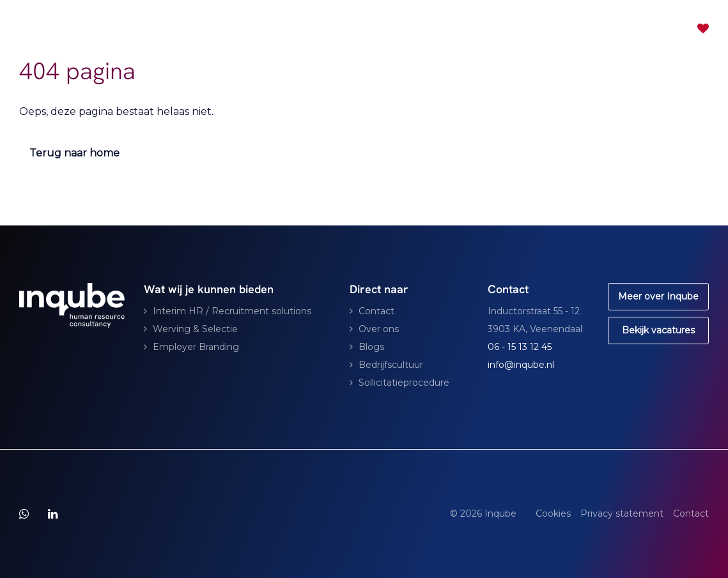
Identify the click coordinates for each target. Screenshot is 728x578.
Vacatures (496, 29)
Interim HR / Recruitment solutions (232, 311)
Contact (616, 29)
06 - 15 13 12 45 (520, 347)
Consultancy (303, 29)
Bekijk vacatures (658, 330)
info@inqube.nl (521, 365)
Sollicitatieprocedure (404, 383)
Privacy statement (622, 513)
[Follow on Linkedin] (53, 514)
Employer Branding (196, 347)
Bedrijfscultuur (391, 365)
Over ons (379, 329)
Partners (559, 29)
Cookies (553, 513)
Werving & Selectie (195, 329)
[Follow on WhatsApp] (24, 514)
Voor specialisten (409, 29)
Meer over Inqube (658, 296)
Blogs (371, 347)
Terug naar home (74, 153)
